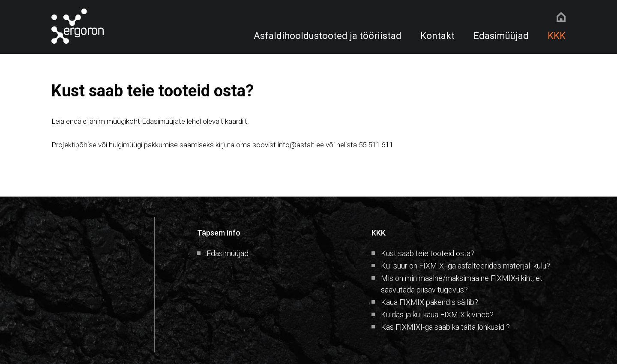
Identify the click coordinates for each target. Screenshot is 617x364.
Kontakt (437, 36)
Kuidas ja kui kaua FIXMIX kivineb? (437, 315)
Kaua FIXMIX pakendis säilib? (430, 302)
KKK (557, 36)
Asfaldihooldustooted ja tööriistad (328, 36)
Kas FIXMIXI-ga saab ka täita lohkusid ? (445, 327)
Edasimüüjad (501, 36)
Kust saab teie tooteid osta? (428, 253)
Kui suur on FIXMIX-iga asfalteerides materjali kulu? (466, 266)
